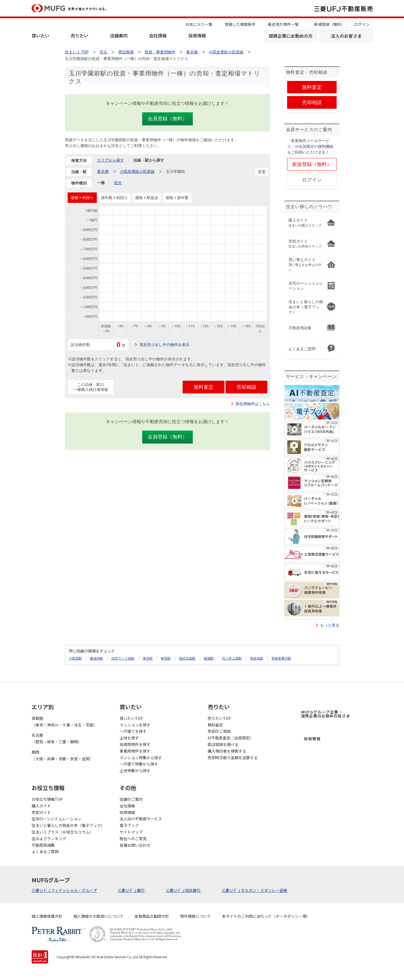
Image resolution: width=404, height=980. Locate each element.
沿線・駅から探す (149, 160)
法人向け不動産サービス (141, 819)
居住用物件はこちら (253, 404)
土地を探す (129, 738)
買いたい (40, 36)
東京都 (103, 171)
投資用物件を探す (135, 744)
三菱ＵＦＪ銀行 (132, 890)
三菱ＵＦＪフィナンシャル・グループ (65, 890)
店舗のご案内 (131, 799)
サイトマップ (131, 832)
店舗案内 (119, 36)
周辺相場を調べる (223, 744)
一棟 (101, 183)
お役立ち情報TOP (47, 799)
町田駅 (166, 658)
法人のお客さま (346, 36)
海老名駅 (257, 658)
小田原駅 (75, 658)
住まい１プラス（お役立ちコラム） (62, 832)
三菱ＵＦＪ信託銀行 (184, 890)
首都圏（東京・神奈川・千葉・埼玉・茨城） (64, 722)
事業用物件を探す (135, 751)
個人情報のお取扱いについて (98, 916)
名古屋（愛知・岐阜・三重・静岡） (57, 738)
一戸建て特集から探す (139, 764)
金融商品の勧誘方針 (152, 916)
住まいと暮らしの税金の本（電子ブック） (68, 825)
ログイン (362, 24)
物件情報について (196, 916)
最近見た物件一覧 (283, 24)
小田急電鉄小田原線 (137, 171)
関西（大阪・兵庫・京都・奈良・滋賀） (62, 755)
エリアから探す (111, 160)
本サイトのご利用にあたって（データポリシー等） (266, 916)
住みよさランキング (49, 839)
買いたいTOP (131, 718)
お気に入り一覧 (199, 24)
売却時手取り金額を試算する (233, 758)
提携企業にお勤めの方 (291, 36)
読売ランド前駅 (123, 658)
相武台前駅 (187, 658)
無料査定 (215, 725)
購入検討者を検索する (227, 751)
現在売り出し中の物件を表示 (164, 345)
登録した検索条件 (240, 24)
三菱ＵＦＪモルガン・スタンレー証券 (255, 890)
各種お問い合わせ (135, 845)
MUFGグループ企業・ (326, 714)
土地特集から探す (135, 771)
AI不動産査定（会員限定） (231, 738)
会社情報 (158, 36)
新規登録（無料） (329, 24)
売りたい (79, 36)
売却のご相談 (219, 731)
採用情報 (197, 36)
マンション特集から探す (141, 758)
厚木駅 (148, 658)
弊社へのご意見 (133, 839)
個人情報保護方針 (47, 916)
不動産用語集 (43, 845)
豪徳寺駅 (97, 658)
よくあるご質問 (45, 851)
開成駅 (209, 658)
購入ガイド (41, 806)
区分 (118, 183)
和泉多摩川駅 (281, 658)
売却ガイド (41, 812)
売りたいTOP (219, 718)
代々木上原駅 (232, 658)
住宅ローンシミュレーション (57, 819)
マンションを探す (135, 725)
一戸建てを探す (133, 731)
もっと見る (330, 625)
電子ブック (129, 825)
